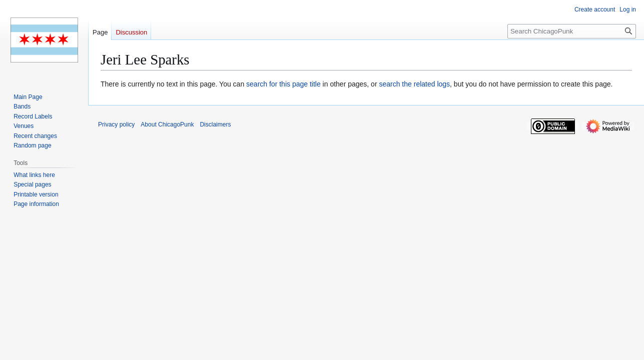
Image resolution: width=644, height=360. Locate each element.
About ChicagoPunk (167, 124)
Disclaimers (215, 124)
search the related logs (414, 84)
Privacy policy (116, 124)
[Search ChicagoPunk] (572, 31)
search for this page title (283, 84)
